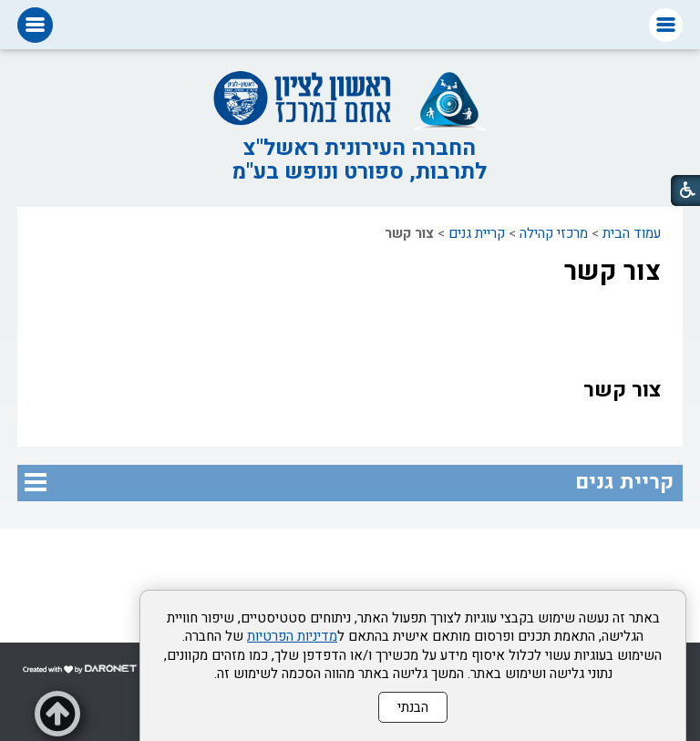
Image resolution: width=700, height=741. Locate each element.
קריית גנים (477, 233)
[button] (666, 25)
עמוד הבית (632, 233)
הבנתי (413, 707)
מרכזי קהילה (554, 233)
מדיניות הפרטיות (292, 636)
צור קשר (612, 272)
